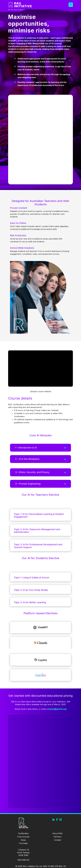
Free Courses (23, 837)
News (23, 840)
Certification (23, 833)
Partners (58, 837)
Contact (58, 840)
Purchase (23, 843)
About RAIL (58, 833)
